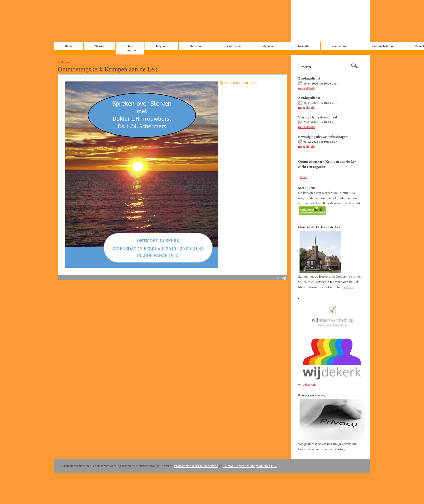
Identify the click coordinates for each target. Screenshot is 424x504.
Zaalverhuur (340, 46)
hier (308, 449)
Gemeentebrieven (381, 46)
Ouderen (195, 46)
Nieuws (99, 46)
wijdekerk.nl (307, 384)
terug (282, 277)
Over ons (130, 48)
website (349, 287)
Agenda (268, 46)
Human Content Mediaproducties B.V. (250, 466)
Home (65, 62)
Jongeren (161, 46)
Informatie (302, 46)
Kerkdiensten (232, 46)
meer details (307, 88)
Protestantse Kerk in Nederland (196, 466)
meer (303, 177)
